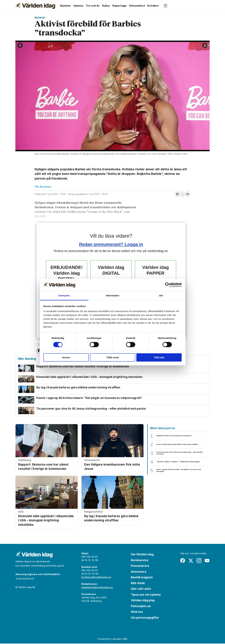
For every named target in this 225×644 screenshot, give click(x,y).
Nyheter (65, 6)
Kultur (106, 6)
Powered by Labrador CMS (112, 639)
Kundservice (140, 561)
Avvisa (66, 357)
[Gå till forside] (35, 6)
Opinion (78, 6)
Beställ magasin (142, 578)
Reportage (119, 6)
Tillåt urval (112, 357)
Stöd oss (137, 612)
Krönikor (153, 6)
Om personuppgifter (145, 618)
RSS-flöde (138, 584)
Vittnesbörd (137, 6)
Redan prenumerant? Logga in (111, 244)
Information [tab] (113, 295)
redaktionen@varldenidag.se (97, 588)
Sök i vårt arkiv (141, 589)
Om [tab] (161, 295)
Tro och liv (93, 6)
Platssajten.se (141, 607)
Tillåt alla (159, 357)
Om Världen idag (142, 555)
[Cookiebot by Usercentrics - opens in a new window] (167, 285)
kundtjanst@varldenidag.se (96, 578)
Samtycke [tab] (64, 295)
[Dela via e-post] (188, 194)
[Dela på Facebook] (177, 194)
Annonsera (139, 572)
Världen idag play (143, 601)
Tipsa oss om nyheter (146, 595)
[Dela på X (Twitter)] (182, 194)
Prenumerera (140, 566)
